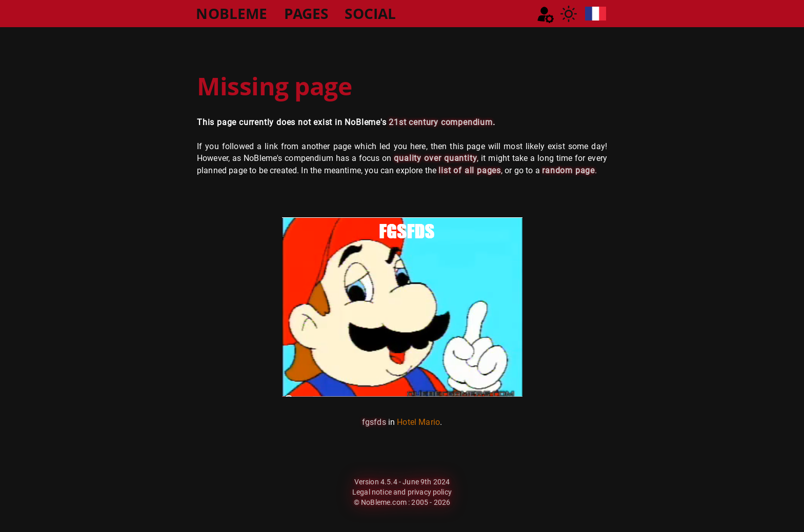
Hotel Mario (418, 422)
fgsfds (374, 422)
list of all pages (470, 170)
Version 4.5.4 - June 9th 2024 (402, 482)
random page (568, 170)
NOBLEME (232, 13)
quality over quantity (435, 158)
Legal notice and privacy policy (402, 492)
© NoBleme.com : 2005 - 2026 (402, 502)
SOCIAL (370, 13)
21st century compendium (440, 122)
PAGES (306, 13)
